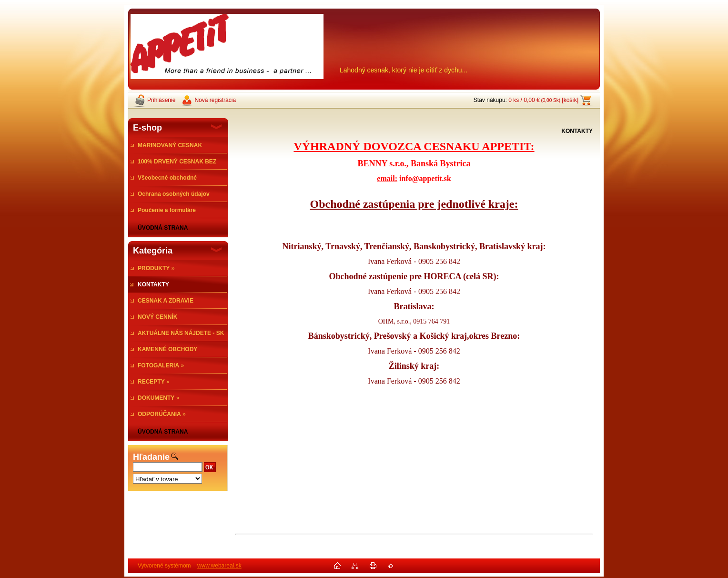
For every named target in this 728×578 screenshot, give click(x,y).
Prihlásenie (161, 100)
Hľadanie (151, 457)
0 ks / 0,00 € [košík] (543, 100)
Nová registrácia (215, 100)
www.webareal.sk (219, 567)
